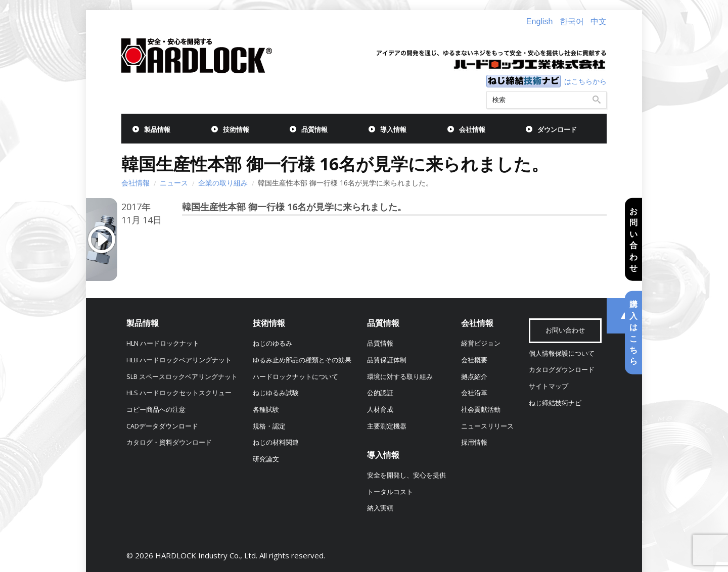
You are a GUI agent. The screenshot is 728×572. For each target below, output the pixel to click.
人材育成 (380, 410)
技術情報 (236, 130)
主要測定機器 (387, 426)
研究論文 (266, 459)
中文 (599, 21)
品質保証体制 (387, 360)
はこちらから (585, 81)
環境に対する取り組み (400, 377)
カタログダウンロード (562, 370)
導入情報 (393, 130)
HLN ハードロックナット (163, 343)
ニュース (174, 183)
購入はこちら (633, 332)
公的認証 (380, 393)
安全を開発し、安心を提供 (406, 475)
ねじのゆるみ (272, 343)
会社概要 (474, 360)
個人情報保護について (562, 353)
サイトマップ (549, 386)
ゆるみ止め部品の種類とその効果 (302, 360)
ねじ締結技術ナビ (555, 403)
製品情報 (157, 130)
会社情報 (472, 130)
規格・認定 (269, 426)
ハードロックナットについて (295, 377)
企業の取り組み (223, 183)
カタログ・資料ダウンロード (169, 442)
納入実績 (380, 508)
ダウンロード (557, 130)
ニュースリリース (487, 426)
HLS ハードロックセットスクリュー (179, 393)
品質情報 (314, 130)
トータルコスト (390, 492)
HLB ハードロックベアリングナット (179, 360)
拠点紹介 (474, 377)
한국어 (572, 21)
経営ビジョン (481, 343)
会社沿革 (474, 393)
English (539, 21)
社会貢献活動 (481, 410)
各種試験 (266, 410)
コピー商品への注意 (156, 410)
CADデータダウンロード (162, 426)
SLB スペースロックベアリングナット (182, 377)
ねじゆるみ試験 (276, 393)
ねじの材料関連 (276, 442)
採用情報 (474, 442)
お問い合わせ (633, 240)
